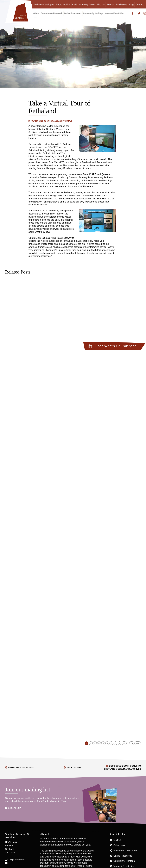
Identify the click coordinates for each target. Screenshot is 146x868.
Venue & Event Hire (114, 13)
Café (75, 4)
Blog (131, 4)
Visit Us (117, 840)
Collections (119, 845)
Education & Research (52, 13)
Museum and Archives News (59, 121)
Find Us (101, 4)
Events (110, 4)
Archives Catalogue (44, 4)
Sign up (15, 808)
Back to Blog (75, 767)
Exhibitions (121, 4)
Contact (139, 4)
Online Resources (73, 13)
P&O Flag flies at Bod (21, 767)
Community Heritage (93, 13)
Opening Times (87, 4)
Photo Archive (63, 4)
